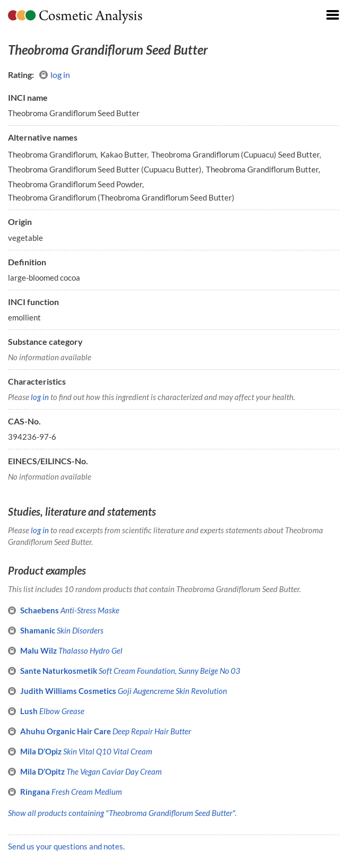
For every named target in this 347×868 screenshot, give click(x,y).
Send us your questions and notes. (66, 846)
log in (55, 75)
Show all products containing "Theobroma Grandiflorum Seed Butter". (122, 813)
